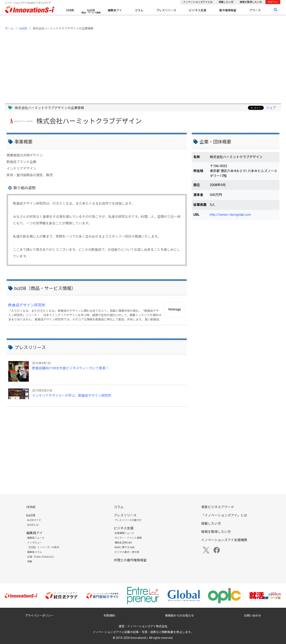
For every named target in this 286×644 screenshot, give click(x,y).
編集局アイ (115, 10)
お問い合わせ (252, 616)
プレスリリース (166, 10)
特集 (30, 562)
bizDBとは (33, 525)
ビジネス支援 (198, 10)
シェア (271, 108)
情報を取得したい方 (251, 2)
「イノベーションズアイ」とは (224, 515)
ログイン (273, 2)
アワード (255, 10)
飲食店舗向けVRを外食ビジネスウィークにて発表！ (70, 368)
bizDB (91, 10)
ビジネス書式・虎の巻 (127, 552)
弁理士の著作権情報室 (130, 560)
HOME (70, 10)
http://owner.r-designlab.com (230, 215)
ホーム (9, 28)
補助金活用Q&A (123, 543)
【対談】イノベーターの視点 (43, 547)
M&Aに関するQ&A (124, 547)
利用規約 (109, 616)
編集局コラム (35, 552)
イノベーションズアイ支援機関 (224, 540)
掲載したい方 (226, 2)
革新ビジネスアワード (218, 507)
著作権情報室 (228, 10)
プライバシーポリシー (39, 616)
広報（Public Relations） (41, 557)
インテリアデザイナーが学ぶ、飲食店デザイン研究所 (72, 396)
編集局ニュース (36, 538)
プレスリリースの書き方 (128, 520)
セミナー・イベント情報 (128, 538)
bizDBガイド (34, 520)
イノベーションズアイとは (198, 2)
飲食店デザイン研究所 (27, 305)
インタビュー (35, 543)
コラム (139, 10)
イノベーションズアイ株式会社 (147, 626)
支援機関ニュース (124, 533)
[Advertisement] (128, 65)
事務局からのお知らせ (180, 616)
